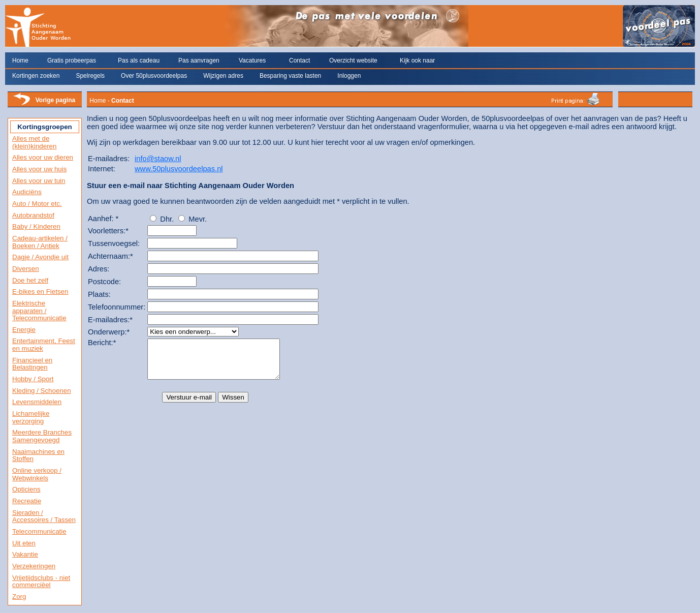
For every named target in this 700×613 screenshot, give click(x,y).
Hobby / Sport (33, 379)
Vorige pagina (55, 100)
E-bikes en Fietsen (40, 292)
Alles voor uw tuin (39, 181)
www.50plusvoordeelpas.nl (179, 169)
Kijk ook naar (417, 60)
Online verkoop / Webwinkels (37, 474)
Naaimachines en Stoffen (38, 455)
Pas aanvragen (199, 60)
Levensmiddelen (37, 402)
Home (20, 60)
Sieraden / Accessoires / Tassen (44, 516)
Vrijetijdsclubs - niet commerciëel (41, 581)
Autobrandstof (33, 215)
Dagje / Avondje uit (40, 257)
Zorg (19, 596)
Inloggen (349, 76)
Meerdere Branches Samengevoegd (42, 436)
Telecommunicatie (39, 531)
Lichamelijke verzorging (31, 417)
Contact (299, 60)
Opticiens (26, 489)
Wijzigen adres (223, 76)
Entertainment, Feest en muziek (44, 345)
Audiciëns (27, 192)
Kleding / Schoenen (42, 391)
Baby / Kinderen (36, 226)
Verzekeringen (34, 566)
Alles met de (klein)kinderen (34, 142)
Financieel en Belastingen (32, 364)
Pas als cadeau (139, 60)
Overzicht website (353, 60)
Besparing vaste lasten (290, 76)
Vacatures (252, 60)
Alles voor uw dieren (43, 157)
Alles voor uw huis (39, 169)
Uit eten (24, 543)
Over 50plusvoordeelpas (154, 76)
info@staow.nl (158, 159)
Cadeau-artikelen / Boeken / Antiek (40, 242)
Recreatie (27, 501)
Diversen (26, 269)
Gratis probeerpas (72, 60)
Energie (24, 330)
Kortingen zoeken (36, 76)
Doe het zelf (30, 280)
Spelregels (90, 76)
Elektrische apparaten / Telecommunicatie (39, 311)
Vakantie (25, 554)
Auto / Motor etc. (37, 204)
